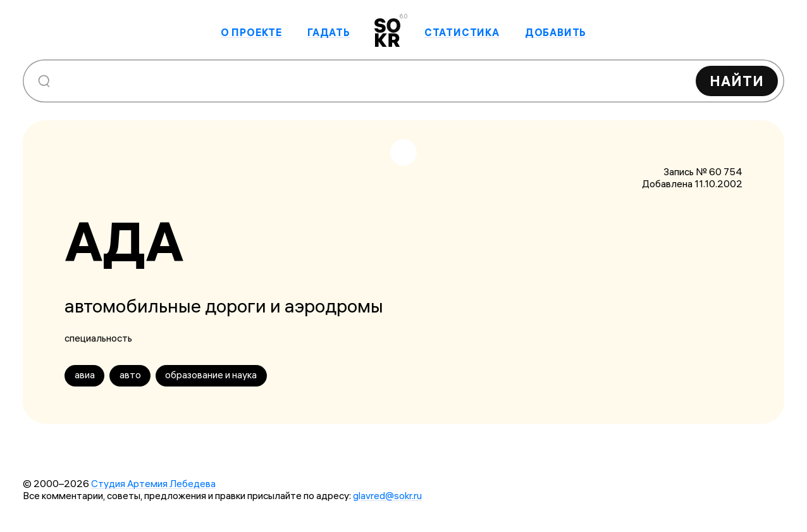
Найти (737, 81)
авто (130, 375)
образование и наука (211, 375)
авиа (85, 375)
